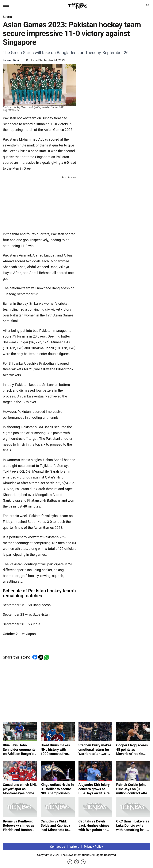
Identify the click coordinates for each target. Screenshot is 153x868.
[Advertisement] (40, 203)
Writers (74, 847)
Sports (7, 17)
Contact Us (57, 847)
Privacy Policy (94, 847)
